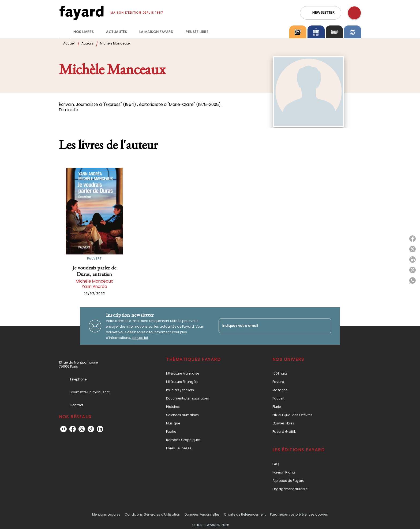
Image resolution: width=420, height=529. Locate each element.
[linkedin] (100, 429)
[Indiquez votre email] (268, 326)
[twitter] (82, 429)
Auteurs (88, 43)
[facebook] (73, 429)
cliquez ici (140, 338)
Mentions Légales (106, 514)
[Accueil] (81, 13)
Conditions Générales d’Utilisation (152, 514)
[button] (321, 13)
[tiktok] (91, 429)
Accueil (69, 43)
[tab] (65, 32)
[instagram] (63, 429)
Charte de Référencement (245, 514)
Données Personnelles (202, 514)
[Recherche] (354, 13)
